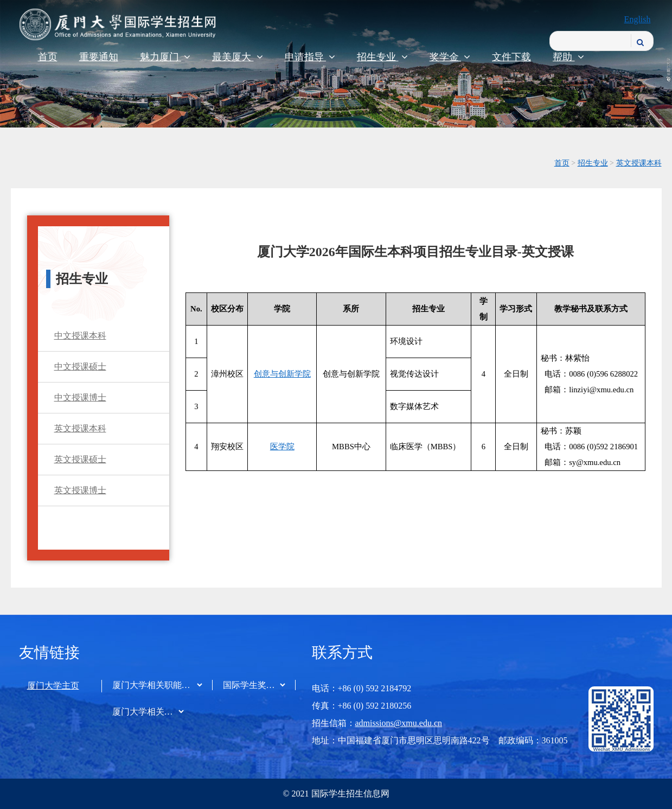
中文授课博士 (80, 397)
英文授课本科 (639, 163)
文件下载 (511, 57)
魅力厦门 (165, 57)
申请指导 (310, 57)
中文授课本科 (80, 336)
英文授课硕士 (80, 459)
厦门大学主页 (53, 686)
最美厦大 (238, 57)
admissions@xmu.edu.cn (399, 723)
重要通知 (99, 57)
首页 (48, 57)
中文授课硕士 (80, 367)
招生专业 (382, 57)
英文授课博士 (80, 490)
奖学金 (450, 57)
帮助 (568, 57)
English (638, 19)
